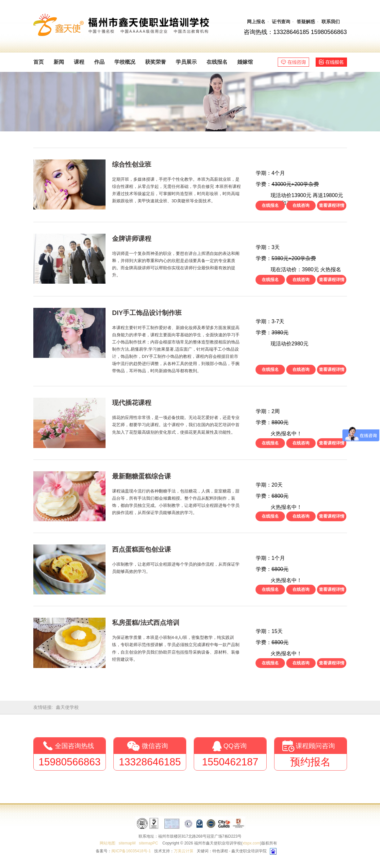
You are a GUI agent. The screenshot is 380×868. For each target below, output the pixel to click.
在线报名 (270, 205)
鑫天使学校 (67, 707)
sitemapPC (149, 843)
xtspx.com (251, 843)
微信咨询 (155, 746)
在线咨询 (301, 205)
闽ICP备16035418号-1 (131, 851)
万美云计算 (184, 851)
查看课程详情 (332, 205)
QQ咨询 (235, 746)
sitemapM (127, 843)
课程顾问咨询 (315, 746)
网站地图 (107, 843)
